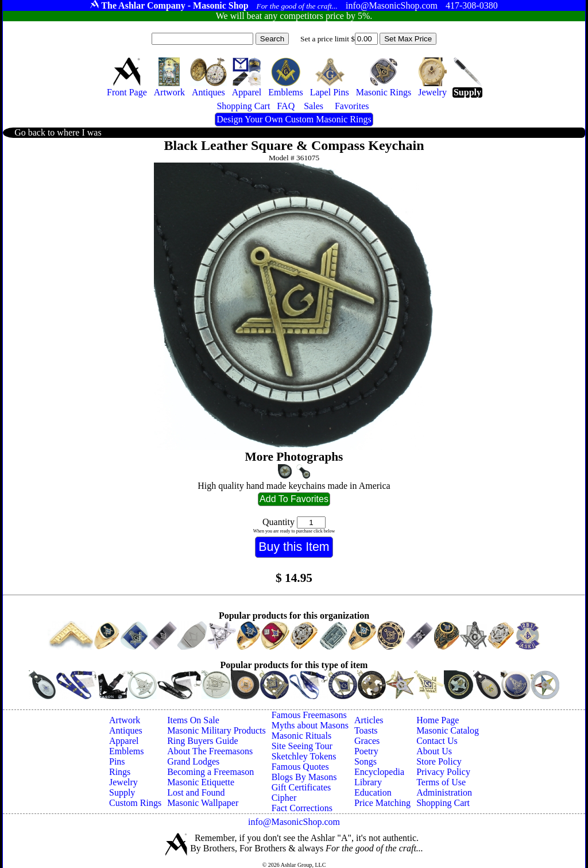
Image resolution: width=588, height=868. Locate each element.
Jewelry (123, 782)
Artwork (125, 720)
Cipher (284, 798)
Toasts (366, 730)
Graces (367, 741)
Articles (369, 720)
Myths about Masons (310, 725)
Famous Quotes (300, 767)
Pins (117, 761)
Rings (120, 772)
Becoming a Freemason (210, 772)
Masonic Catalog (448, 730)
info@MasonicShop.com (294, 822)
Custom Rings (135, 803)
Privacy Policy (443, 772)
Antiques (126, 730)
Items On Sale (193, 720)
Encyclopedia (379, 772)
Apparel (124, 741)
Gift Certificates (301, 787)
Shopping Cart (443, 803)
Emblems (126, 751)
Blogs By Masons (304, 777)
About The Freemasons (210, 751)
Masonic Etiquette (201, 782)
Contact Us (437, 741)
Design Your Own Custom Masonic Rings (294, 119)
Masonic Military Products (216, 730)
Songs (365, 761)
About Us (434, 751)
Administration (444, 792)
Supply (122, 792)
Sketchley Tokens (304, 756)
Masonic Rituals (301, 736)
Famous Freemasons (309, 715)
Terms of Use (441, 782)
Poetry (366, 751)
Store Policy (439, 761)
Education (373, 792)
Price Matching (382, 803)
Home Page (438, 720)
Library (368, 782)
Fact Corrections (302, 808)
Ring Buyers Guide (203, 741)
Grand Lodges (193, 761)
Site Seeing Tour (302, 746)
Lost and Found (196, 792)
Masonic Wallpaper (203, 803)
